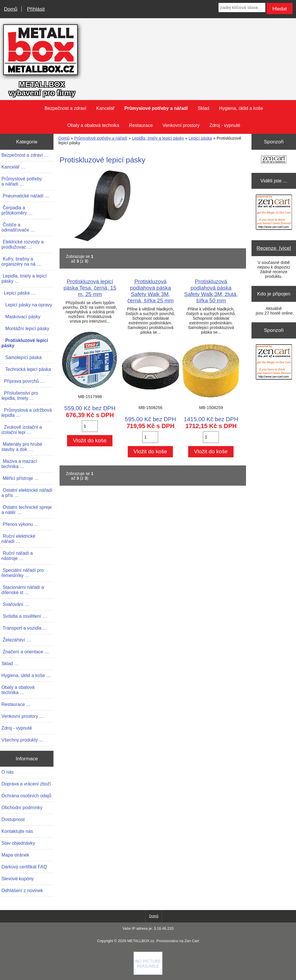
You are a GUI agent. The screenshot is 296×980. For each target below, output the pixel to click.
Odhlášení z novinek (22, 891)
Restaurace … (16, 704)
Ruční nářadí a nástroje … (17, 556)
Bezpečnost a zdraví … (25, 155)
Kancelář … (13, 167)
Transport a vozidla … (24, 628)
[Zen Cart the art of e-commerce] (274, 160)
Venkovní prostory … (23, 716)
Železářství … (16, 640)
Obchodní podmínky (22, 808)
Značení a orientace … (25, 652)
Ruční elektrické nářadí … (18, 539)
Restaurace (141, 125)
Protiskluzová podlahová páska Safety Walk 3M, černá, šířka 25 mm (150, 291)
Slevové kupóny (18, 879)
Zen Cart (192, 941)
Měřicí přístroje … (20, 478)
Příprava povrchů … (23, 381)
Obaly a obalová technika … (18, 690)
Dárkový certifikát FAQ (24, 867)
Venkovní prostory (181, 125)
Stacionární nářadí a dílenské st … (23, 590)
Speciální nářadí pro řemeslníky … (23, 573)
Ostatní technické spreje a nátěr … (27, 510)
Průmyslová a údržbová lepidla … (27, 413)
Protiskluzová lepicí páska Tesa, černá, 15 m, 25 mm (90, 288)
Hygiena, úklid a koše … (26, 675)
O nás (8, 772)
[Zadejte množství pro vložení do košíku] (90, 426)
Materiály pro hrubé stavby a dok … (22, 447)
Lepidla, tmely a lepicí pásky (158, 138)
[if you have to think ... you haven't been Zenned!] (148, 973)
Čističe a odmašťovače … (18, 227)
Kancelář (105, 108)
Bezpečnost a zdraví (65, 108)
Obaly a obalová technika (93, 125)
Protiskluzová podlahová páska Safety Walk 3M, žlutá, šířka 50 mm (211, 291)
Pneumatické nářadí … (25, 196)
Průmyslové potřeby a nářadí (101, 138)
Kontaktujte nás (17, 831)
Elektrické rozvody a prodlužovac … (23, 244)
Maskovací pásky (21, 317)
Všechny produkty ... (22, 740)
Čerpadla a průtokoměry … (17, 210)
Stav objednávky (18, 843)
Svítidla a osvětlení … (24, 616)
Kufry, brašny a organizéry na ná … (21, 261)
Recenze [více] (274, 248)
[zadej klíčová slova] (242, 8)
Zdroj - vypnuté (225, 125)
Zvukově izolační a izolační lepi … (22, 430)
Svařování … (15, 604)
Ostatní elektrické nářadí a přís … (27, 493)
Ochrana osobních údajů (26, 796)
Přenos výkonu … (20, 524)
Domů (11, 9)
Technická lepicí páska (26, 369)
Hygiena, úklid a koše (241, 108)
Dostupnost (13, 819)
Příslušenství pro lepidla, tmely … (20, 396)
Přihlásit (36, 9)
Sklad (203, 108)
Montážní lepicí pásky (25, 329)
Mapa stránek (15, 855)
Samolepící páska (22, 357)
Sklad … (10, 664)
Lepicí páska (200, 138)
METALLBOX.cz (141, 941)
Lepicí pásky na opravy (27, 305)
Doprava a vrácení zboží (26, 784)
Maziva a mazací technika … (19, 464)
